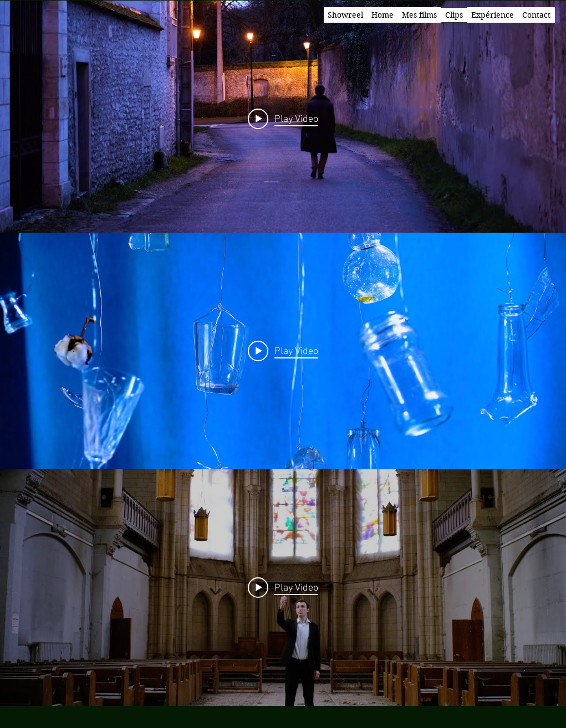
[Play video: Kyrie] (283, 587)
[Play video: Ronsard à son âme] (283, 351)
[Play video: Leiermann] (283, 119)
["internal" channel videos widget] (283, 119)
